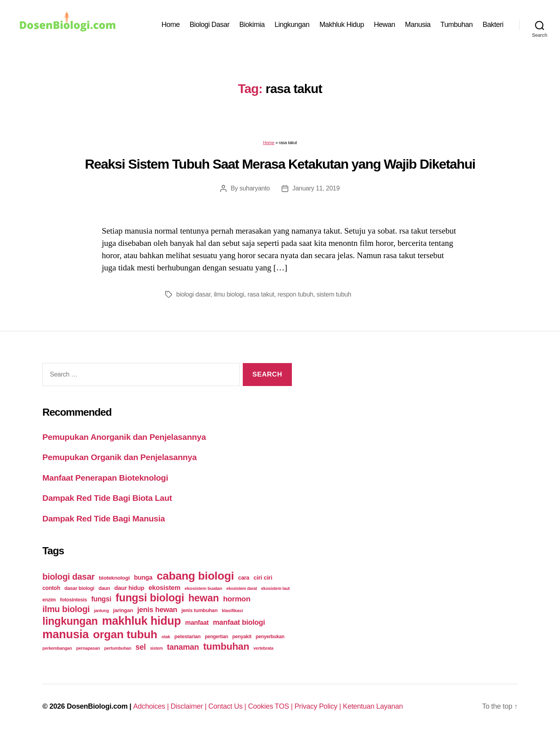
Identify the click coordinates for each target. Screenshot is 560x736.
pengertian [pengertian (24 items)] (216, 637)
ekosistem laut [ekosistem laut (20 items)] (275, 588)
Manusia (418, 25)
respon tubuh (295, 294)
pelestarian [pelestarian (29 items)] (187, 636)
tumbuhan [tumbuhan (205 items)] (226, 646)
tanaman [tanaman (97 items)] (183, 647)
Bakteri (493, 25)
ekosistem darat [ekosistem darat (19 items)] (242, 588)
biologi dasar (193, 294)
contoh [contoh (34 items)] (51, 588)
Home (171, 25)
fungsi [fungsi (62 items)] (101, 599)
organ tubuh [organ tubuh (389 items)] (125, 634)
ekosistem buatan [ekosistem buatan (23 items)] (203, 588)
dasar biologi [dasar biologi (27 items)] (79, 588)
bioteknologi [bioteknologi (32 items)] (114, 578)
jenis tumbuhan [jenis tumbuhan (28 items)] (199, 610)
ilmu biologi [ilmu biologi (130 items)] (66, 609)
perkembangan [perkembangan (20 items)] (57, 648)
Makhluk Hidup (342, 25)
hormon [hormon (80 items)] (237, 599)
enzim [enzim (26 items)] (49, 600)
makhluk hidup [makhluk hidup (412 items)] (141, 621)
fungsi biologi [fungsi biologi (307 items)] (150, 598)
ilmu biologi (229, 294)
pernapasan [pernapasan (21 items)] (88, 648)
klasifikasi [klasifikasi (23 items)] (232, 610)
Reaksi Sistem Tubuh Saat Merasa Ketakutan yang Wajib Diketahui (280, 164)
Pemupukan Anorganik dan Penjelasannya (124, 437)
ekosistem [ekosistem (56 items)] (165, 588)
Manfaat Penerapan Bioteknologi (105, 478)
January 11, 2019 (316, 188)
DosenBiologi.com (97, 706)
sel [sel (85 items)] (141, 647)
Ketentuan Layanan (373, 706)
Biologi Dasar (210, 25)
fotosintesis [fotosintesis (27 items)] (73, 600)
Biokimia (252, 25)
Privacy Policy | (319, 706)
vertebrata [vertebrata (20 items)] (263, 648)
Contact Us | (228, 706)
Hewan (385, 25)
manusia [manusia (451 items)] (66, 634)
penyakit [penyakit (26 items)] (242, 637)
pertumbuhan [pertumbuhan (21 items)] (118, 648)
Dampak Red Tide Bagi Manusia (104, 518)
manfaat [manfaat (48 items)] (197, 623)
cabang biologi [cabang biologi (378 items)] (195, 576)
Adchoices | (152, 706)
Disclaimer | (190, 706)
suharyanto (255, 188)
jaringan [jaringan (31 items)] (123, 610)
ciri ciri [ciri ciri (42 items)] (263, 577)
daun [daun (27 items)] (104, 588)
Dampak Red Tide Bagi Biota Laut (107, 498)
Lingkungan (292, 25)
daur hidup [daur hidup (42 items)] (130, 588)
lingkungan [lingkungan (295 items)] (70, 621)
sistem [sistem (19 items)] (156, 648)
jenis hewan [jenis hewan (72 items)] (157, 610)
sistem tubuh (334, 294)
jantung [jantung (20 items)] (101, 610)
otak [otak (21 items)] (166, 637)
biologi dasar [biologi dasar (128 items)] (69, 577)
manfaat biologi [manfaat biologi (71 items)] (239, 622)
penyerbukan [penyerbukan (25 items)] (270, 637)
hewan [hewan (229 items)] (203, 598)
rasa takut (261, 294)
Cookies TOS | (271, 706)
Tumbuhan (456, 25)
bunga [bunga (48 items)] (143, 577)
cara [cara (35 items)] (244, 578)
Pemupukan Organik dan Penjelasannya (120, 457)
